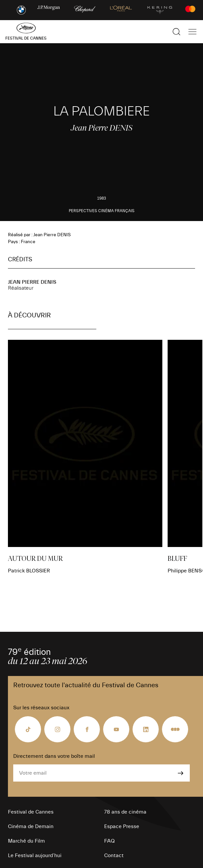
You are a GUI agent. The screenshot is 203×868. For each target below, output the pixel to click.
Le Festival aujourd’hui (35, 855)
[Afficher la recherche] (177, 32)
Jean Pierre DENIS (32, 282)
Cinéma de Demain (31, 826)
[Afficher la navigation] (192, 32)
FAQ (109, 841)
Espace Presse (122, 826)
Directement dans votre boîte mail (54, 756)
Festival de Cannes (31, 812)
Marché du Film (26, 841)
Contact (114, 855)
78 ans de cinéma (125, 812)
